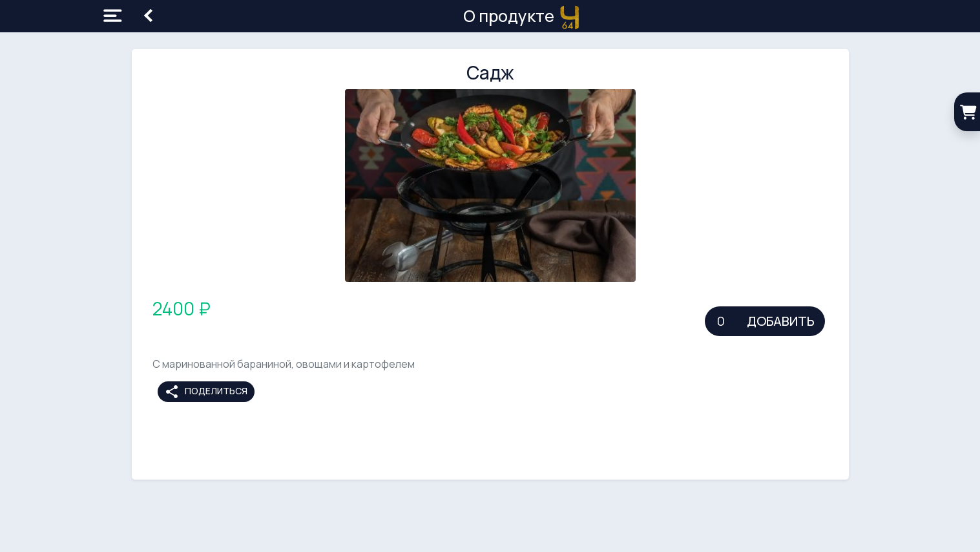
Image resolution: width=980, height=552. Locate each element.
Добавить (781, 321)
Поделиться (206, 392)
